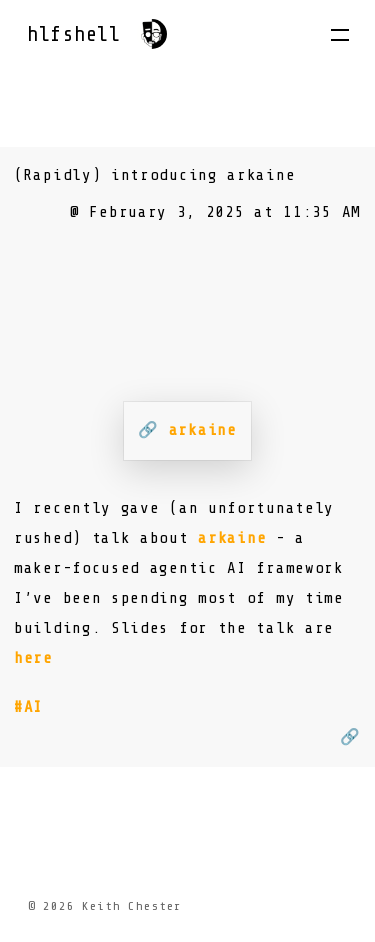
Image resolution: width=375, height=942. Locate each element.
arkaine (232, 538)
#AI (28, 707)
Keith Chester (132, 906)
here (33, 658)
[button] (340, 35)
